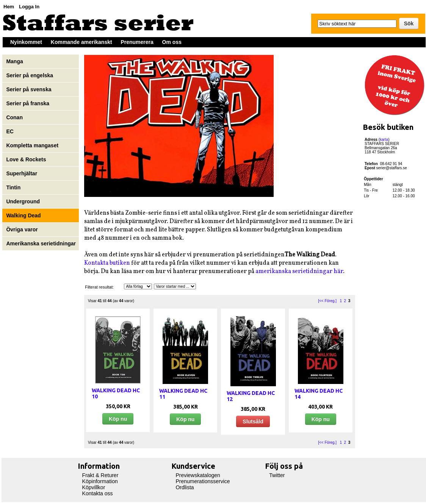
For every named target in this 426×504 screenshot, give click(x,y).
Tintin (13, 187)
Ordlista (185, 487)
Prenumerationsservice (203, 481)
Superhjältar (22, 173)
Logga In (29, 7)
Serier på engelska (30, 75)
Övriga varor (22, 229)
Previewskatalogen (198, 475)
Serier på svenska (29, 89)
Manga (15, 61)
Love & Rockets (26, 159)
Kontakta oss (98, 493)
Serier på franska (28, 103)
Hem (9, 7)
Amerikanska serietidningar (41, 243)
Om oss (172, 42)
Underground (23, 201)
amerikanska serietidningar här (299, 272)
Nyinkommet (26, 42)
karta (384, 140)
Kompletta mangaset (32, 145)
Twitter (277, 475)
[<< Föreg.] (327, 301)
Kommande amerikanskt (81, 42)
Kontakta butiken (107, 263)
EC (10, 131)
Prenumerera (137, 42)
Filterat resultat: (99, 287)
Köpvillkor (94, 487)
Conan (14, 117)
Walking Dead (23, 215)
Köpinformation (100, 481)
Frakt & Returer (100, 475)
